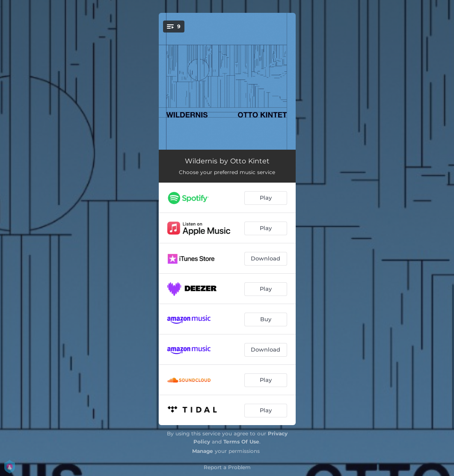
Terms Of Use (241, 442)
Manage (203, 451)
